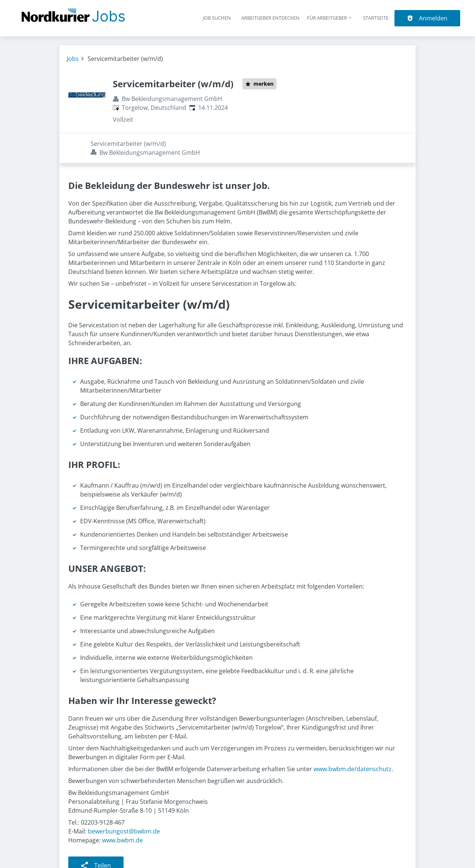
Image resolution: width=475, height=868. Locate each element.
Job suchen (217, 18)
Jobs (73, 59)
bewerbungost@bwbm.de (124, 801)
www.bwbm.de (122, 810)
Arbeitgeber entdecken (270, 18)
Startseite (376, 18)
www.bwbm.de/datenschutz (353, 739)
